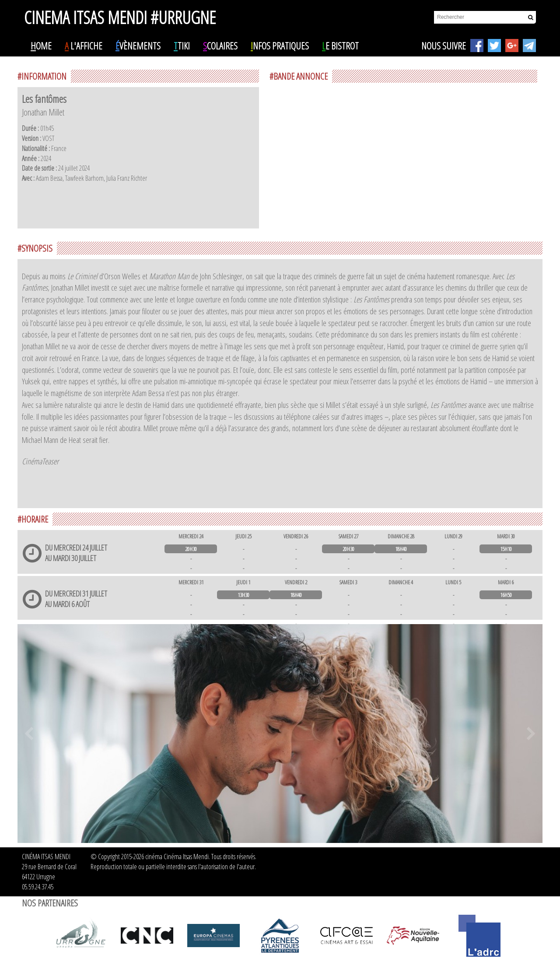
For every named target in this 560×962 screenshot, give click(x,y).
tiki (182, 46)
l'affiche (84, 46)
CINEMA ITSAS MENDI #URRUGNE (120, 14)
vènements (138, 46)
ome (41, 46)
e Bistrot (340, 46)
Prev (29, 734)
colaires (220, 46)
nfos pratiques (280, 46)
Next (531, 734)
